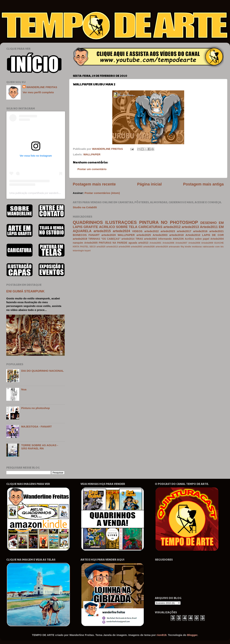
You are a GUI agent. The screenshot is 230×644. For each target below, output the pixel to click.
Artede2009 (207, 243)
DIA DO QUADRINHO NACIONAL (42, 371)
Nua (24, 389)
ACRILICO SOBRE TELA (118, 227)
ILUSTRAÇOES (121, 222)
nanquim (78, 243)
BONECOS (80, 235)
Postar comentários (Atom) (102, 193)
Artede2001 (155, 243)
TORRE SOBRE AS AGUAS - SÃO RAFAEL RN (40, 447)
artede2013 (190, 227)
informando (165, 239)
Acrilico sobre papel (197, 239)
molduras (197, 247)
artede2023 (168, 231)
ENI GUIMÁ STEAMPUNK (25, 291)
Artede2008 (194, 243)
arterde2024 (162, 247)
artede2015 (102, 231)
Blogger (192, 635)
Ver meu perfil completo (38, 92)
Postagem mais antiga (203, 184)
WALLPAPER (92, 154)
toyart (88, 251)
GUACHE (219, 243)
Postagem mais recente (94, 184)
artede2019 (80, 239)
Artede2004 (217, 239)
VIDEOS (137, 231)
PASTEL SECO (88, 247)
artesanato (174, 247)
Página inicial (149, 184)
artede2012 (172, 227)
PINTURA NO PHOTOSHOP (168, 222)
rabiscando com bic (213, 247)
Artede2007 (181, 243)
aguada (133, 243)
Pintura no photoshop (35, 408)
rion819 (162, 635)
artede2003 (137, 247)
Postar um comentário (92, 169)
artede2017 (184, 231)
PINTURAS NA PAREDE (113, 243)
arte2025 (101, 247)
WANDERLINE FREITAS (42, 87)
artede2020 (109, 235)
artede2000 (124, 247)
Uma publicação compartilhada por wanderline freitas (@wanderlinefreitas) (51, 193)
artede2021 (217, 231)
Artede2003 (160, 235)
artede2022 (151, 231)
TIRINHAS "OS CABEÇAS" (104, 239)
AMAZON (178, 239)
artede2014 (128, 239)
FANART (94, 235)
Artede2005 (91, 243)
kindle (188, 247)
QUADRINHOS (88, 222)
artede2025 (144, 235)
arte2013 (143, 243)
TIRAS (139, 239)
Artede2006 (168, 243)
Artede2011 (209, 227)
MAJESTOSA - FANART (36, 426)
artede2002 (151, 239)
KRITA (76, 247)
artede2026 (149, 247)
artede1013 (112, 247)
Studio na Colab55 (85, 207)
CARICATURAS (150, 227)
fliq (182, 247)
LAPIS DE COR (213, 235)
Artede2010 (193, 235)
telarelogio (78, 251)
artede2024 (121, 231)
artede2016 (200, 231)
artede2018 (176, 235)
